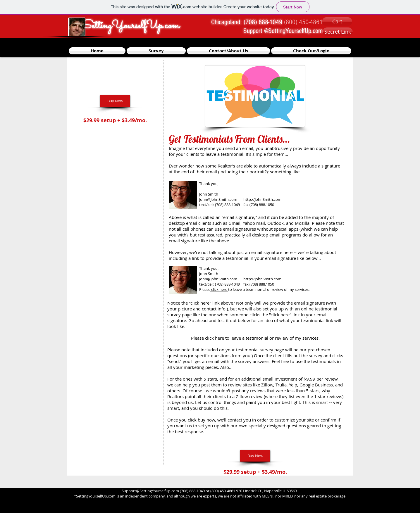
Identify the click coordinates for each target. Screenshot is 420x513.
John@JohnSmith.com (218, 199)
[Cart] (337, 22)
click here (215, 338)
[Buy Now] (115, 101)
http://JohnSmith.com (262, 199)
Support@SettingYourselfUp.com (150, 491)
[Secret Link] (338, 32)
